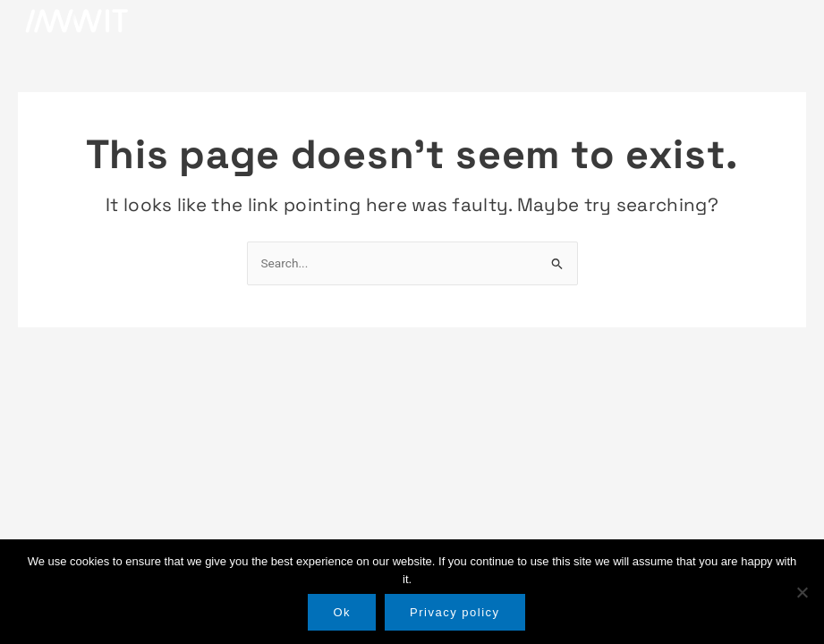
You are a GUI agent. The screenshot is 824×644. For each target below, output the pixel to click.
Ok (342, 612)
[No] (802, 592)
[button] (784, 21)
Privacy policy (454, 612)
